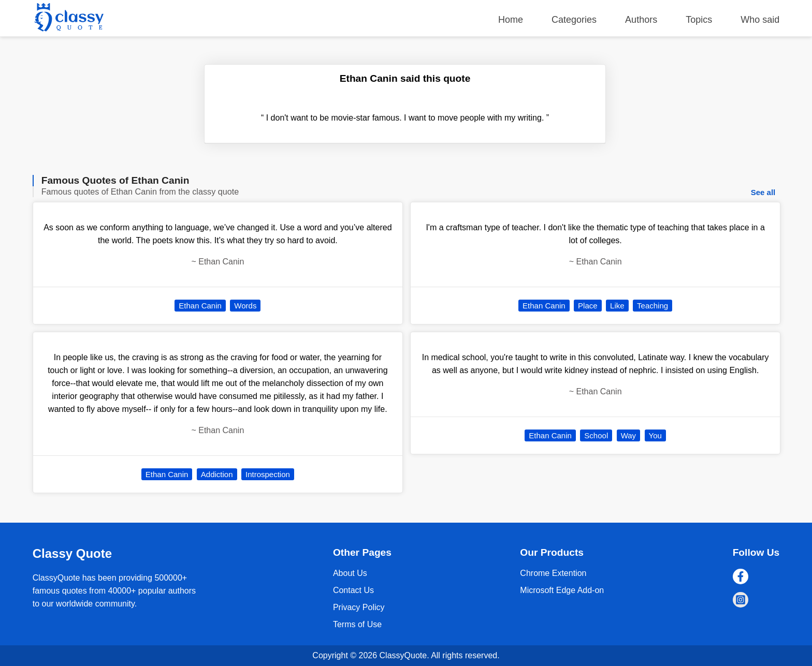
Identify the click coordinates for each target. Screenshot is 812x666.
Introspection (268, 474)
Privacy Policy (359, 607)
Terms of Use (357, 624)
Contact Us (353, 590)
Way (628, 435)
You (655, 435)
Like (617, 306)
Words (245, 306)
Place (588, 306)
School (596, 435)
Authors (641, 20)
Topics (699, 20)
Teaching (653, 306)
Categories (574, 20)
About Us (350, 573)
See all (763, 192)
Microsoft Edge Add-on (562, 590)
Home (511, 20)
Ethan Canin (200, 306)
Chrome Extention (553, 573)
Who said (760, 20)
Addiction (217, 474)
